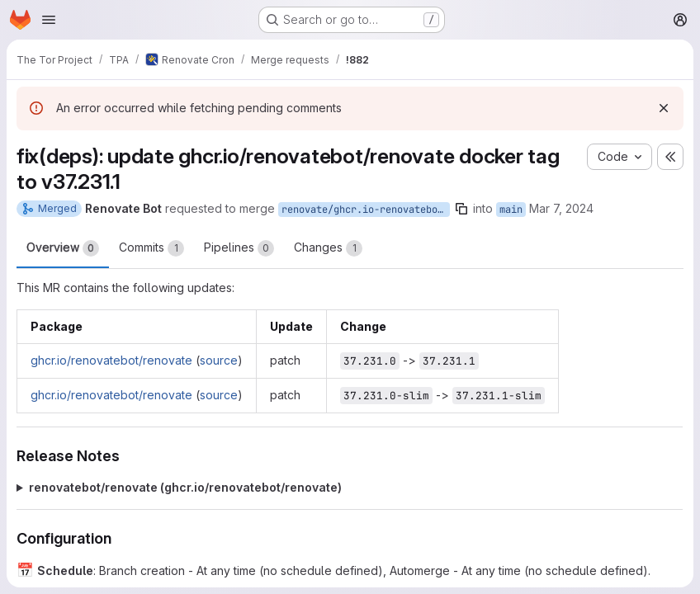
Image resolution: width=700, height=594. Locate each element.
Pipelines (239, 248)
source (219, 360)
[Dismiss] (664, 108)
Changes (328, 248)
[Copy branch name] (461, 209)
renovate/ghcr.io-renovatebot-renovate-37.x (366, 210)
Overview (63, 248)
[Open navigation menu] (49, 20)
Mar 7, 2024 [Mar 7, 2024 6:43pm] (561, 208)
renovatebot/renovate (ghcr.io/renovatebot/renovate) (185, 487)
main (511, 210)
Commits (151, 248)
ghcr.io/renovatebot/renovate (111, 360)
